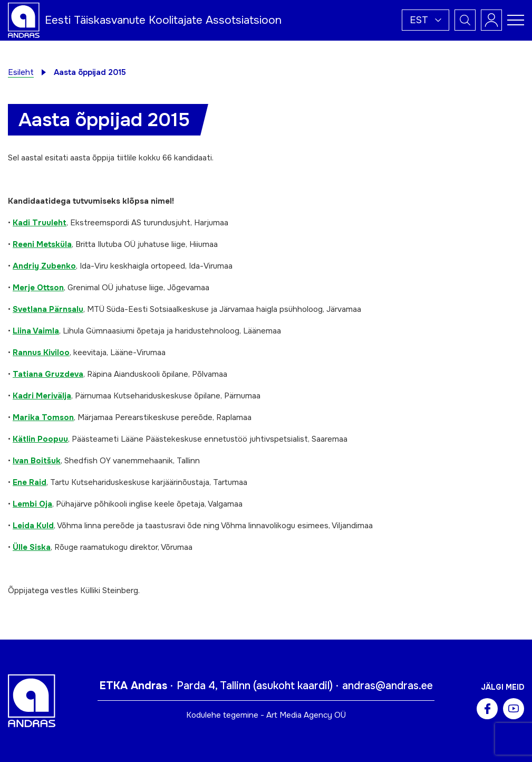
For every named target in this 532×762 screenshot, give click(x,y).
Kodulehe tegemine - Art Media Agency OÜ (266, 715)
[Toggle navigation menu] (516, 20)
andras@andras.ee (388, 686)
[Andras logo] (24, 20)
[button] (425, 20)
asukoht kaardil (293, 686)
